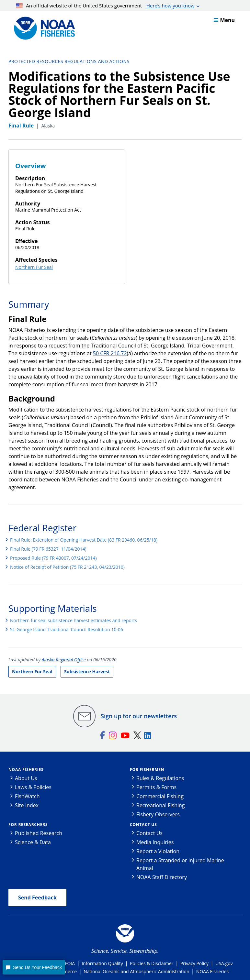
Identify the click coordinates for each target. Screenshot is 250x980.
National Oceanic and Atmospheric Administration (136, 971)
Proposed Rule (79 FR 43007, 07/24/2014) (53, 558)
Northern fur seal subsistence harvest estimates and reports (74, 620)
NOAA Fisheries (26, 770)
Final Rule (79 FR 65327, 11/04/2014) (48, 549)
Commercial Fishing (160, 796)
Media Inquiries (155, 842)
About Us (26, 778)
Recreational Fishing (160, 805)
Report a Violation (158, 851)
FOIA (70, 963)
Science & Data (33, 842)
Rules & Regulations (160, 778)
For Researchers (28, 825)
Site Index (27, 805)
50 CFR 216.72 (110, 353)
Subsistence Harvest (87, 672)
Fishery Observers (158, 814)
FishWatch (27, 796)
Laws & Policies (33, 787)
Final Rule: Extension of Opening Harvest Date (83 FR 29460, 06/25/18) (84, 540)
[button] (34, 967)
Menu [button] (224, 20)
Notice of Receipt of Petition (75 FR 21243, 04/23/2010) (67, 567)
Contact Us (143, 825)
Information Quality (102, 963)
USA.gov (224, 963)
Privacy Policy (194, 963)
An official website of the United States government (105, 6)
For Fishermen (147, 770)
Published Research (39, 833)
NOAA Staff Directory (162, 877)
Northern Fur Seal (34, 267)
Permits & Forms (156, 787)
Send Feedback (37, 897)
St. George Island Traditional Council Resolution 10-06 (67, 629)
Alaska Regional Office (64, 660)
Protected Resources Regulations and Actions (69, 61)
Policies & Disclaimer (152, 963)
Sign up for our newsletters (139, 716)
